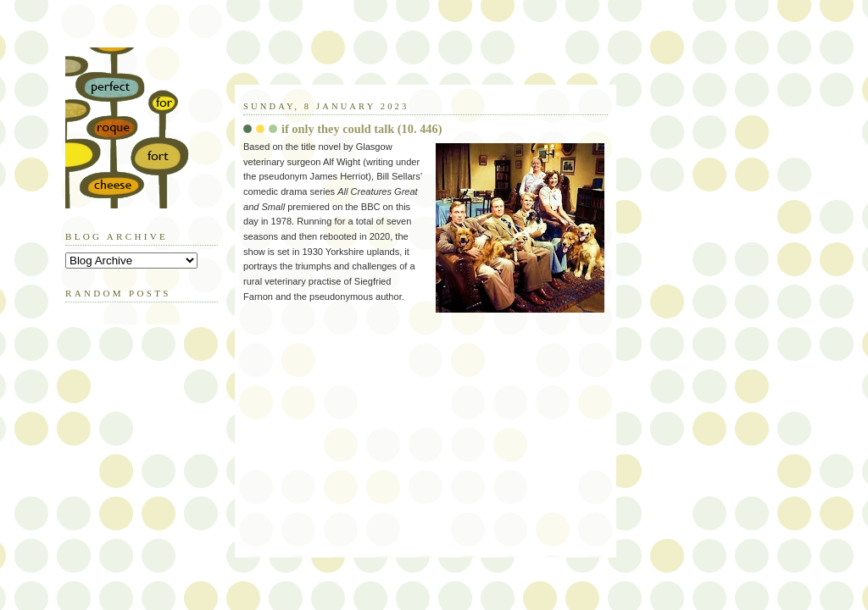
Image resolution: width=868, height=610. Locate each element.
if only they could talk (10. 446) (362, 129)
